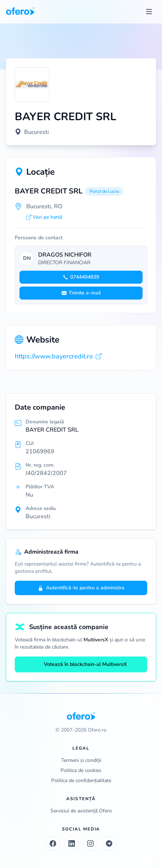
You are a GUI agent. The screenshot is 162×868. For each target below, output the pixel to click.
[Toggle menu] (149, 12)
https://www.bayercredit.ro (58, 356)
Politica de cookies (81, 770)
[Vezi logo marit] (32, 84)
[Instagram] (90, 843)
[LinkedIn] (72, 843)
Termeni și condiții (81, 760)
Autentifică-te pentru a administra (81, 588)
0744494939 (81, 277)
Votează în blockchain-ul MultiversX (81, 664)
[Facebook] (53, 843)
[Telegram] (109, 843)
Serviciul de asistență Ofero (81, 811)
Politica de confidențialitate (81, 780)
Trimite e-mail (81, 293)
